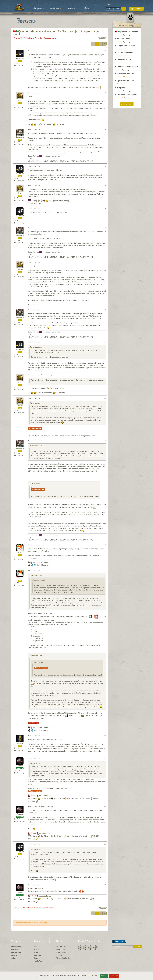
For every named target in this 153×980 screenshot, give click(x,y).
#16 (105, 736)
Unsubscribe (116, 949)
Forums (71, 9)
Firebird (20, 766)
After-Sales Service (63, 958)
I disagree (114, 976)
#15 (106, 570)
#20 (105, 885)
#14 (106, 545)
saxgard (20, 743)
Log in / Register (136, 9)
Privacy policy (61, 952)
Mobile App (38, 961)
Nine (20, 193)
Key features (16, 952)
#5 (106, 186)
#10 (105, 342)
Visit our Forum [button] (127, 104)
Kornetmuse (20, 137)
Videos (36, 949)
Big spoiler (33, 723)
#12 (105, 398)
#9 (106, 310)
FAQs (36, 947)
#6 (106, 208)
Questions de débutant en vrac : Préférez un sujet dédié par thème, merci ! (56, 33)
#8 (106, 262)
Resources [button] (55, 9)
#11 (106, 375)
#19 (105, 844)
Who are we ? (61, 947)
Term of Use (60, 949)
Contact (59, 955)
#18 (105, 807)
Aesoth (20, 100)
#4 (106, 166)
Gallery (14, 958)
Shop (86, 9)
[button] (109, 5)
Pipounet (20, 552)
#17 (106, 758)
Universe (15, 949)
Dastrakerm (20, 58)
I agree (104, 976)
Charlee (20, 270)
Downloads (38, 955)
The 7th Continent (27, 38)
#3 (106, 130)
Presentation (16, 947)
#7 (106, 228)
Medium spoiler (35, 429)
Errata (36, 958)
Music (36, 952)
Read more (94, 975)
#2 (106, 93)
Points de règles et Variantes (45, 38)
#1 (106, 51)
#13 (106, 441)
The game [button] (38, 9)
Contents (15, 955)
